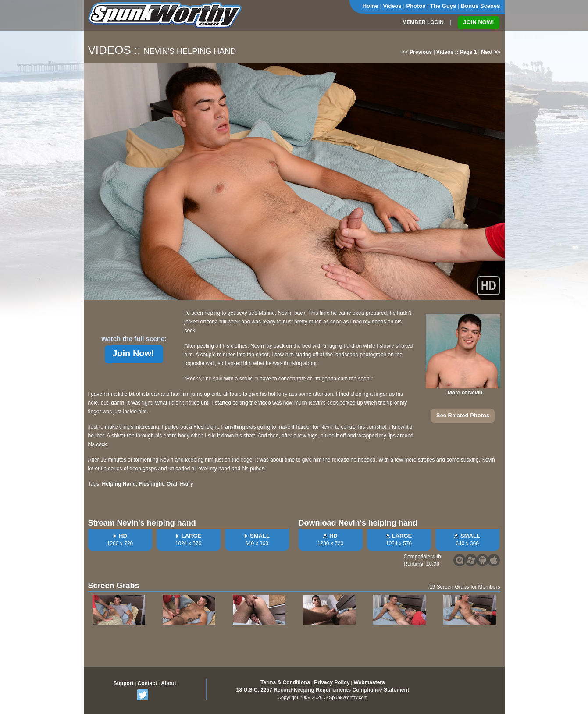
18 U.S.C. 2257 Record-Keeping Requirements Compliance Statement (323, 690)
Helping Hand (119, 484)
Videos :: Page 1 (456, 52)
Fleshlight (151, 484)
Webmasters (369, 682)
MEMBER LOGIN (423, 22)
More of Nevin (465, 393)
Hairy (187, 484)
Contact (147, 683)
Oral (172, 484)
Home (371, 6)
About (169, 683)
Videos (392, 6)
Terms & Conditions (285, 682)
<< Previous (417, 52)
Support (124, 683)
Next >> (490, 52)
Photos (416, 6)
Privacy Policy (332, 682)
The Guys (443, 6)
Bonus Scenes (481, 6)
